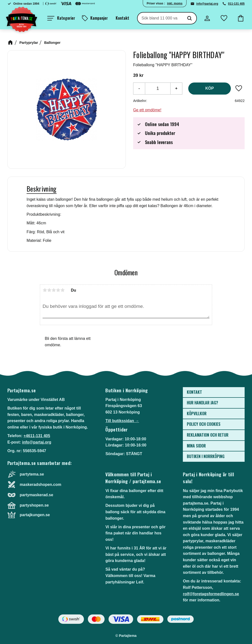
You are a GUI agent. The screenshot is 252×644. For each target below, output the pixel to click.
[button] (61, 18)
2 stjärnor (49, 290)
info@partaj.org (207, 4)
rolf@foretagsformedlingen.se (211, 594)
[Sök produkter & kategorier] (160, 18)
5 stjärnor (63, 290)
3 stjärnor (54, 290)
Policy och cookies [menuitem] (204, 424)
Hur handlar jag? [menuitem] (202, 403)
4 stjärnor (58, 290)
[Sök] (189, 18)
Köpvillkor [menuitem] (197, 413)
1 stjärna (45, 290)
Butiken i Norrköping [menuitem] (206, 456)
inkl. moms (175, 3)
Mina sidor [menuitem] (196, 446)
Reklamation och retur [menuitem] (208, 435)
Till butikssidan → (122, 421)
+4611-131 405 (37, 436)
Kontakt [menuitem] (122, 18)
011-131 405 (236, 4)
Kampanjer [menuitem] (99, 18)
